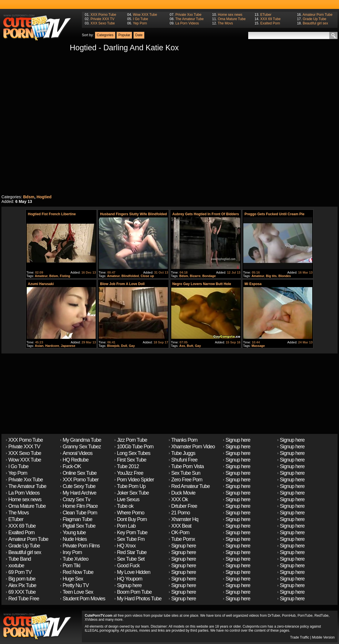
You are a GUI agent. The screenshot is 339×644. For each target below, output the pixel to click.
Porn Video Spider (135, 480)
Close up (147, 276)
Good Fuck (128, 566)
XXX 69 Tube (270, 19)
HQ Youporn (130, 579)
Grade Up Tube (315, 19)
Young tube (74, 532)
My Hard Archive (79, 493)
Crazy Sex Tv (76, 499)
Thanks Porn (184, 440)
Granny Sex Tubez (82, 447)
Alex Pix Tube (22, 585)
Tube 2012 (128, 466)
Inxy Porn (72, 552)
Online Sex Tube (80, 473)
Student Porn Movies (84, 599)
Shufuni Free (184, 460)
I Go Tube (141, 19)
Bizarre (195, 276)
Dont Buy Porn (132, 519)
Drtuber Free (184, 506)
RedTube (322, 616)
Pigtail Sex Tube (79, 526)
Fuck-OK (72, 466)
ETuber (266, 15)
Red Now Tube (78, 572)
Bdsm (29, 197)
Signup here (129, 585)
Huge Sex (73, 579)
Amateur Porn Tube (317, 15)
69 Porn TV (20, 572)
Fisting (65, 276)
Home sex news (230, 15)
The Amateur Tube (189, 19)
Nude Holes (75, 539)
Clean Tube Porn (80, 513)
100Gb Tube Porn (135, 447)
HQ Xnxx (126, 546)
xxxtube (16, 566)
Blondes (285, 276)
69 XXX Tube (22, 592)
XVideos (91, 620)
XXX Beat (181, 526)
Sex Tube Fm (131, 539)
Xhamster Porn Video (193, 447)
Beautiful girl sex (315, 23)
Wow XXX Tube (145, 15)
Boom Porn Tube (134, 592)
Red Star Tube (132, 552)
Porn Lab (126, 526)
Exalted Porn (270, 23)
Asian (39, 346)
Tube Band (20, 559)
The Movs (225, 23)
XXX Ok (180, 499)
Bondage (209, 276)
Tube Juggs (183, 453)
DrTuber (274, 616)
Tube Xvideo (75, 559)
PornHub (289, 616)
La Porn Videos (187, 23)
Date (139, 35)
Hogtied (44, 197)
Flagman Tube (77, 519)
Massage (258, 346)
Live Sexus (128, 499)
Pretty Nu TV (76, 585)
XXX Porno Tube (103, 15)
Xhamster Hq (185, 519)
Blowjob (113, 346)
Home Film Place (80, 506)
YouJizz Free (130, 473)
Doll (124, 346)
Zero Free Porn (187, 480)
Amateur (41, 276)
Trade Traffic (300, 637)
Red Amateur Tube (190, 486)
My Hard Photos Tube (139, 599)
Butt (190, 346)
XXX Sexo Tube (103, 23)
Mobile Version (323, 637)
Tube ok (125, 506)
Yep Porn (140, 23)
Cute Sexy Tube (79, 486)
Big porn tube (22, 579)
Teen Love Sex (78, 592)
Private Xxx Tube (188, 15)
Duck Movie (183, 493)
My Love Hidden (134, 572)
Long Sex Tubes (134, 453)
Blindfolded (130, 276)
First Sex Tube (132, 460)
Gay (132, 346)
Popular (124, 35)
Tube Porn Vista (187, 466)
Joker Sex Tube (133, 493)
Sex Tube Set (131, 559)
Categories (105, 35)
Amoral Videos (78, 453)
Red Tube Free (24, 599)
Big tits (271, 276)
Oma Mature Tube (232, 19)
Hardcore (52, 346)
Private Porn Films (81, 546)
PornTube (305, 616)
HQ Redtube (76, 460)
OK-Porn (180, 532)
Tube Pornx (183, 539)
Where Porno (131, 513)
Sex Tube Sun (186, 473)
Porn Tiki (71, 566)
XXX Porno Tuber (81, 480)
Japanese (68, 346)
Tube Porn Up (131, 486)
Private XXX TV (102, 19)
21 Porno (181, 513)
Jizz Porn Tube (132, 440)
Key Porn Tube (132, 532)
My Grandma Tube (82, 440)
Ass (182, 346)
